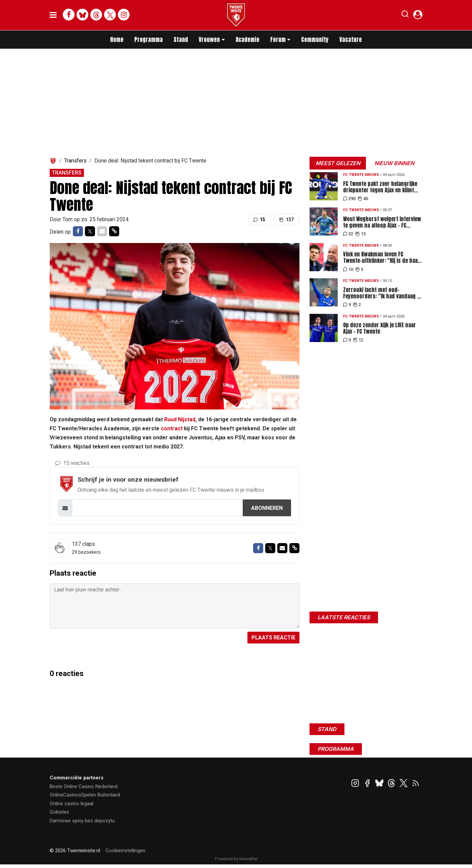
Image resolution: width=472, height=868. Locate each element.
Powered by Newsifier (236, 859)
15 (259, 220)
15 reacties (72, 463)
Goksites (59, 812)
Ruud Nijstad (180, 419)
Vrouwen (209, 40)
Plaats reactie (273, 638)
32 (348, 234)
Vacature (351, 40)
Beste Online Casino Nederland (84, 786)
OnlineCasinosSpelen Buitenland (85, 795)
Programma (149, 40)
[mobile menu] (53, 15)
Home (117, 40)
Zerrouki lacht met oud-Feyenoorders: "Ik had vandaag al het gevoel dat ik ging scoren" (382, 293)
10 (348, 269)
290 (349, 199)
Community (315, 40)
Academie (248, 40)
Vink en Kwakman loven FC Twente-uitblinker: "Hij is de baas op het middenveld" (382, 257)
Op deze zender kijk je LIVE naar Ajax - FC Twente (380, 328)
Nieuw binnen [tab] (394, 163)
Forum (278, 40)
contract (172, 428)
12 (358, 340)
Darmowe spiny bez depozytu (82, 821)
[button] (405, 15)
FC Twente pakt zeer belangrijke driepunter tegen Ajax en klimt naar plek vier (380, 187)
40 (363, 199)
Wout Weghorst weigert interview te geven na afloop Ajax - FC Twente (382, 222)
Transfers (75, 161)
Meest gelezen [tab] (338, 163)
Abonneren (267, 508)
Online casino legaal (72, 804)
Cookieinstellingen (125, 851)
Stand (181, 40)
